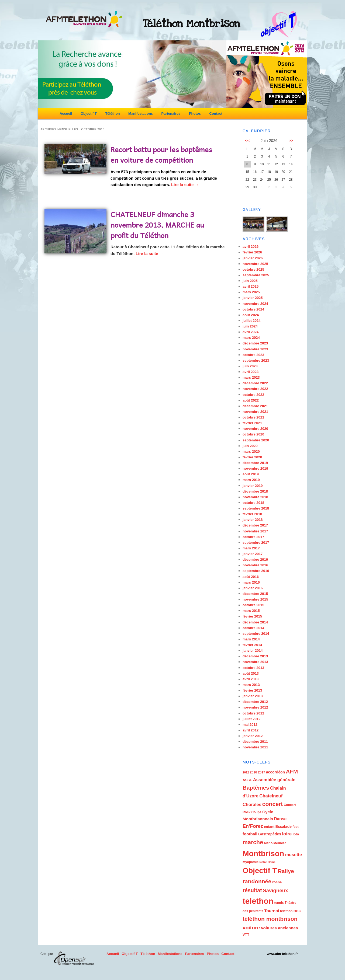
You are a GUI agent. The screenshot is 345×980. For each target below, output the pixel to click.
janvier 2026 (253, 258)
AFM (292, 771)
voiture (251, 928)
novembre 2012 (255, 707)
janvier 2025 (253, 298)
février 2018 (252, 514)
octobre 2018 (253, 503)
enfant (269, 827)
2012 (246, 772)
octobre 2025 (253, 269)
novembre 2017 (255, 531)
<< (247, 141)
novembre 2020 (255, 429)
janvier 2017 (253, 554)
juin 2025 (250, 281)
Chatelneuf (271, 796)
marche (253, 842)
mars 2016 (251, 582)
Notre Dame (267, 862)
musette (294, 855)
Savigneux (275, 890)
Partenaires (171, 114)
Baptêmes (256, 788)
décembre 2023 (255, 343)
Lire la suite (185, 185)
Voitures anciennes (279, 928)
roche (277, 882)
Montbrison (263, 853)
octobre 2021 (253, 417)
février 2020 (252, 457)
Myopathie (251, 862)
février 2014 (252, 645)
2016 (253, 772)
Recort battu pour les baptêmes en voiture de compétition (161, 154)
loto (296, 834)
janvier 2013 (253, 696)
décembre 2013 (255, 656)
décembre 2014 (255, 622)
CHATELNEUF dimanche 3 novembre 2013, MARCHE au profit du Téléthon (157, 225)
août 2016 (251, 577)
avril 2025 (251, 286)
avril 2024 (251, 332)
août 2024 (251, 315)
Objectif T (89, 114)
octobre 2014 (253, 628)
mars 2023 (251, 377)
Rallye (286, 871)
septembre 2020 (256, 440)
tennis (279, 903)
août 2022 (251, 400)
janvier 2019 (253, 486)
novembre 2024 (255, 304)
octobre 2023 (253, 355)
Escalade (284, 826)
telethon (258, 901)
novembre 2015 (255, 599)
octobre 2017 (253, 537)
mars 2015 (251, 611)
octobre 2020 (253, 434)
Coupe (256, 812)
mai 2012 (250, 725)
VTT (246, 935)
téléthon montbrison (270, 919)
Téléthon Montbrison (192, 24)
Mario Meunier (275, 843)
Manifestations (141, 114)
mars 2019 (251, 480)
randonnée (257, 881)
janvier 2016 (253, 588)
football (250, 834)
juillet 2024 (251, 321)
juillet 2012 (251, 719)
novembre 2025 (255, 264)
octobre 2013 (253, 668)
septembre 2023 (256, 360)
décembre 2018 (255, 491)
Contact (216, 114)
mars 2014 (251, 639)
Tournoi (272, 911)
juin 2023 (250, 366)
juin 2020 (250, 446)
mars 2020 (251, 451)
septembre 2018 (256, 508)
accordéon (275, 772)
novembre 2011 (255, 747)
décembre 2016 (255, 559)
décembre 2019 (255, 463)
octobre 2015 (253, 605)
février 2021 (252, 423)
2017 (262, 772)
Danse (280, 819)
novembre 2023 (255, 349)
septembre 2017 (256, 543)
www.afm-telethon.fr (282, 954)
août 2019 (251, 474)
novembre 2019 (255, 468)
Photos (195, 114)
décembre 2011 (255, 742)
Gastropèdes (270, 834)
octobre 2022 (253, 395)
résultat (252, 890)
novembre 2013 (255, 662)
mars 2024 (251, 338)
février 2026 (252, 252)
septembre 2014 (256, 634)
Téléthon (112, 114)
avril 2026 (251, 247)
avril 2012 (251, 730)
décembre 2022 (255, 383)
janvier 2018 (253, 520)
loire (287, 834)
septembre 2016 (256, 571)
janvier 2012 (253, 736)
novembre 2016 (255, 565)
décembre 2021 (255, 406)
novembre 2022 (255, 389)
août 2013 (251, 673)
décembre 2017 (255, 525)
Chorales (252, 804)
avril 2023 (251, 372)
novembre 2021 (255, 412)
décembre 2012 (255, 702)
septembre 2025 (256, 275)
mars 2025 (251, 292)
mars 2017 (251, 548)
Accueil (66, 114)
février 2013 (252, 690)
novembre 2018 (255, 497)
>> (291, 141)
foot (296, 827)
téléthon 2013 (290, 911)
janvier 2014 (253, 651)
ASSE (247, 780)
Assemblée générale (274, 780)
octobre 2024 (253, 309)
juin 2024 (250, 326)
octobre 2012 (253, 713)
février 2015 (252, 616)
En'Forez (253, 826)
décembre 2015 (255, 594)
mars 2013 (251, 685)
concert (272, 804)
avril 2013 (251, 679)
